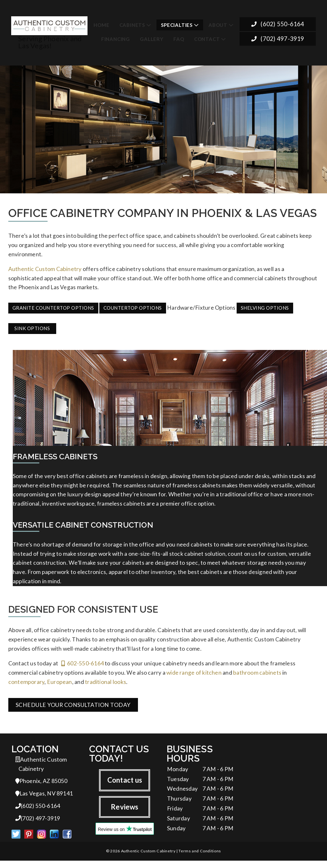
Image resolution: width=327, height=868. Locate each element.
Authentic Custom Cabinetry (45, 267)
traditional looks (106, 686)
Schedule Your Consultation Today (73, 709)
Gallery (152, 37)
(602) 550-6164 (278, 23)
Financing (116, 37)
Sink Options (32, 327)
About (218, 23)
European (60, 686)
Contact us (125, 784)
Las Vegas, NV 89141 (44, 799)
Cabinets (132, 23)
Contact (207, 37)
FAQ (179, 37)
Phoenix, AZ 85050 (42, 786)
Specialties (177, 23)
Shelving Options (265, 306)
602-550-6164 (83, 666)
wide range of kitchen (194, 676)
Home (101, 23)
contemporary (27, 686)
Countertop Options (133, 306)
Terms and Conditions (200, 858)
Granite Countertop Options (53, 306)
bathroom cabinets (257, 676)
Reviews (125, 812)
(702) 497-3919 (278, 38)
